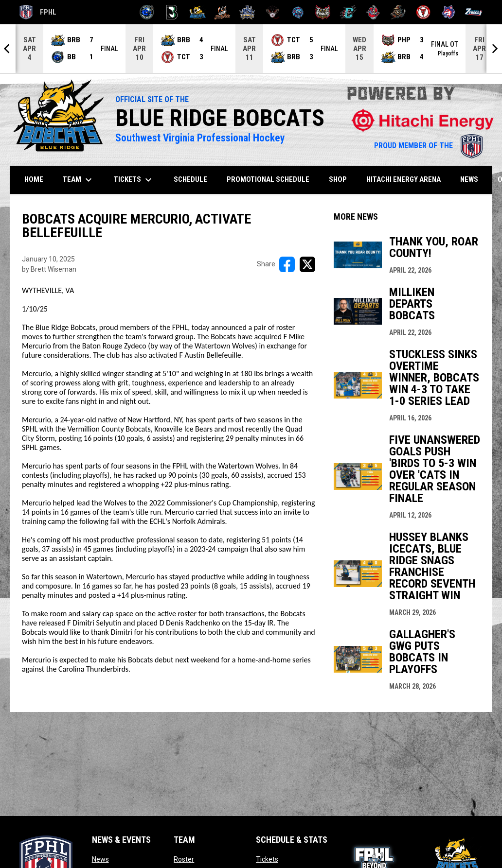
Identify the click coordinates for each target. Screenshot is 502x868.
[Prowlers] (323, 12)
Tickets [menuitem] (134, 180)
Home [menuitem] (34, 179)
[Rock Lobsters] (373, 12)
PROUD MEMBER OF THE (428, 146)
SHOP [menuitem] (341, 179)
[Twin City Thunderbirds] (423, 12)
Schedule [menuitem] (190, 179)
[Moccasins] (273, 12)
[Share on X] (307, 264)
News (100, 859)
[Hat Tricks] (223, 12)
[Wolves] (449, 12)
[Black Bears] (172, 12)
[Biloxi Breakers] (147, 12)
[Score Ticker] (251, 49)
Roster (184, 859)
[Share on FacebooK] (287, 264)
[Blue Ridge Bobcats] (197, 12)
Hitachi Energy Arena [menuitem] (403, 179)
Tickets (267, 859)
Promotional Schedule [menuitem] (268, 179)
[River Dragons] (348, 12)
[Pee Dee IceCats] (298, 12)
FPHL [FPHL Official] (38, 12)
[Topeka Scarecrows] (398, 12)
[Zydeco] (474, 12)
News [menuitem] (469, 179)
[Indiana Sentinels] (247, 12)
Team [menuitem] (79, 180)
